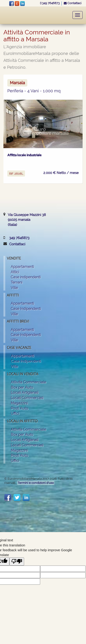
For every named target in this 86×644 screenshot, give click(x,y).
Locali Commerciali (27, 398)
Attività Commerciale (28, 382)
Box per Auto (22, 387)
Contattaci (73, 3)
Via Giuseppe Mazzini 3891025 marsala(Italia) (27, 220)
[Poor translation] (17, 562)
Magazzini (19, 403)
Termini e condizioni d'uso (36, 483)
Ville (14, 288)
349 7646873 (50, 3)
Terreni (17, 282)
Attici (15, 272)
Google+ (17, 3)
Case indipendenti (26, 277)
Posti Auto (19, 408)
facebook (11, 3)
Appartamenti (22, 267)
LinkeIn (22, 3)
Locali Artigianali (25, 392)
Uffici (15, 413)
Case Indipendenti (26, 309)
